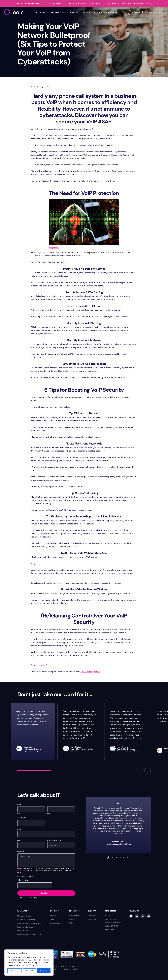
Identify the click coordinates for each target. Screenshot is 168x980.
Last (49, 813)
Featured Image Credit (41, 665)
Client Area (92, 916)
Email (20, 829)
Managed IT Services (25, 916)
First (19, 813)
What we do (40, 12)
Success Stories (58, 12)
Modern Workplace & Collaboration (30, 934)
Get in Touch (92, 919)
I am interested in (55, 840)
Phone (20, 840)
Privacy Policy (22, 871)
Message (21, 852)
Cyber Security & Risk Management (30, 923)
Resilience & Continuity (25, 927)
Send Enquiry (46, 893)
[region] (29, 963)
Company (22, 818)
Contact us (111, 12)
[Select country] (20, 845)
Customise (15, 971)
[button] (140, 771)
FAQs (71, 923)
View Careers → (142, 3)
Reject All (29, 971)
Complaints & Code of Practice (68, 966)
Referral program (56, 923)
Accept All (44, 971)
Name (20, 805)
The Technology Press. (90, 672)
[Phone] (31, 845)
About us (74, 12)
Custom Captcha (25, 877)
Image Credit (54, 248)
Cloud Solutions (23, 931)
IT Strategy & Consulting (26, 920)
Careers (86, 12)
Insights (98, 12)
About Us (53, 916)
